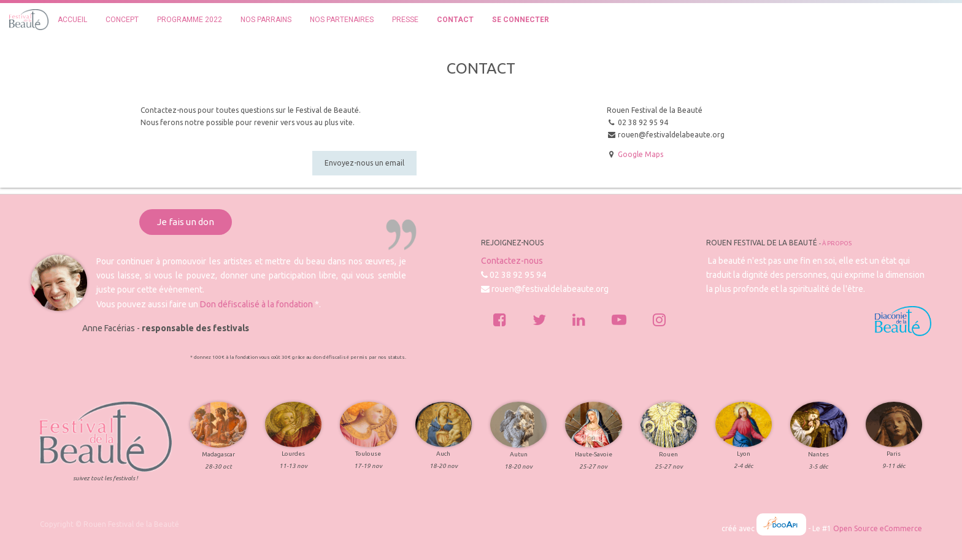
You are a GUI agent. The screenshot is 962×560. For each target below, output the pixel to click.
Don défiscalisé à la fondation (256, 304)
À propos (837, 243)
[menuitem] (72, 20)
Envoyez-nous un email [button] (364, 163)
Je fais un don (186, 222)
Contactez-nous (512, 261)
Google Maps (641, 154)
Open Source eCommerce (878, 528)
